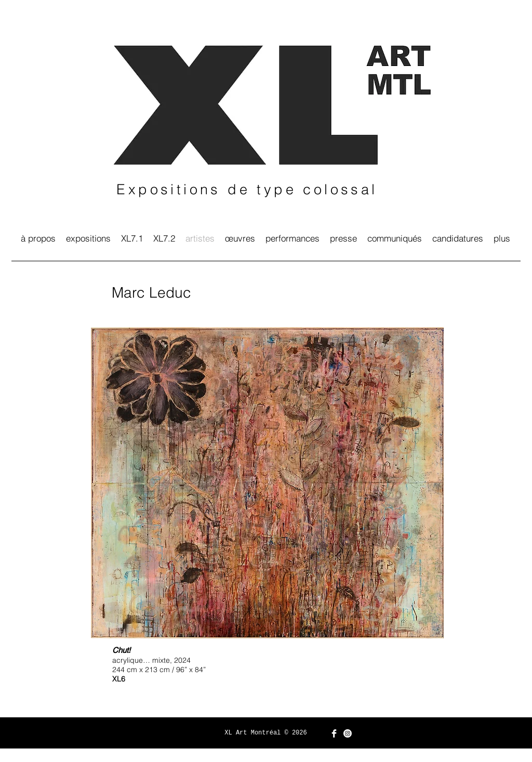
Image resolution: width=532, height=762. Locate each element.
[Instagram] (348, 733)
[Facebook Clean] (334, 733)
